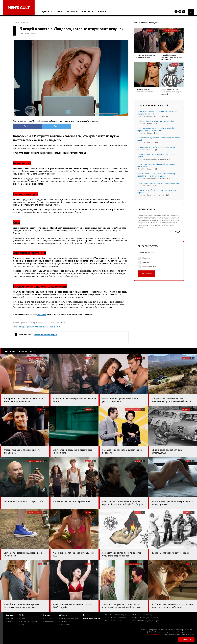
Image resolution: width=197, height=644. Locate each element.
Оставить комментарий (46, 335)
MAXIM (63, 323)
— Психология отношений (29, 621)
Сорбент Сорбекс (153, 634)
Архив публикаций (91, 619)
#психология (40, 327)
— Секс (22, 624)
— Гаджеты (47, 618)
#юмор (21, 327)
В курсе (102, 11)
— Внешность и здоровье (68, 618)
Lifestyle (88, 11)
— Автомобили (49, 621)
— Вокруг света (65, 624)
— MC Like (9, 618)
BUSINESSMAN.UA (145, 618)
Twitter (56, 126)
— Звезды (9, 621)
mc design (174, 632)
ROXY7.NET (116, 615)
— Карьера (63, 621)
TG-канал (41, 315)
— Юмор (22, 618)
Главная (16, 23)
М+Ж (60, 11)
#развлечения (52, 327)
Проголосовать (147, 274)
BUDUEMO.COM (146, 621)
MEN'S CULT (115, 618)
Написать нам (186, 640)
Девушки (47, 11)
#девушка (30, 327)
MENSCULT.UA (144, 615)
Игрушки (72, 11)
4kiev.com (113, 621)
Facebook (28, 126)
